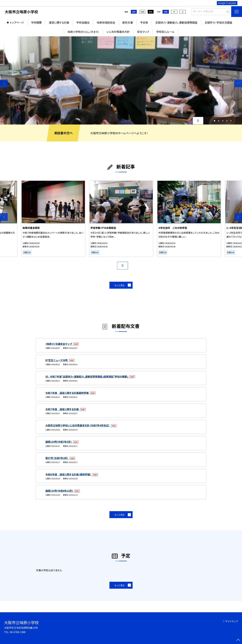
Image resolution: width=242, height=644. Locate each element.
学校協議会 (83, 22)
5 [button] (231, 121)
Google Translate (227, 3)
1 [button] (214, 121)
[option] (121, 80)
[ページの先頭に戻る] (238, 640)
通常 (134, 12)
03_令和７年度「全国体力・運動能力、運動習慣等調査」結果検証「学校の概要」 (87, 376)
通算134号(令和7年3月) (59, 442)
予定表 (144, 22)
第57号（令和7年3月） (57, 458)
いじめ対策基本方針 (118, 32)
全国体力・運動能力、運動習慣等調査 (176, 22)
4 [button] (227, 121)
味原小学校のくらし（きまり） (83, 32)
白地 (142, 12)
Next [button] (238, 83)
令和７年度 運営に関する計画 (62, 409)
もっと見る (120, 285)
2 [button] (219, 121)
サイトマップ (232, 621)
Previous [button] (4, 83)
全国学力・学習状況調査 (218, 22)
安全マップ (143, 32)
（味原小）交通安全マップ (59, 344)
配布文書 (128, 22)
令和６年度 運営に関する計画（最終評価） (69, 474)
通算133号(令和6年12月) (59, 491)
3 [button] (223, 121)
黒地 (151, 12)
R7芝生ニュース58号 (57, 360)
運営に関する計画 (59, 22)
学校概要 (36, 22)
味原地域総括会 (106, 22)
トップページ (17, 22)
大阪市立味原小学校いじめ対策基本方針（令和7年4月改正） (78, 425)
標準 (166, 12)
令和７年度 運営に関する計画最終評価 (67, 393)
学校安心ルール (165, 32)
